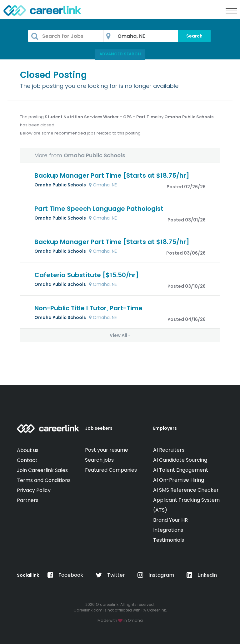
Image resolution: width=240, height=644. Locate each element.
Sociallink (28, 575)
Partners (28, 500)
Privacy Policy (34, 490)
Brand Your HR (170, 520)
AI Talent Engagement (181, 470)
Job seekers (99, 428)
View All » (120, 335)
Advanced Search (120, 54)
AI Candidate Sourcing (180, 460)
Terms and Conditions (44, 480)
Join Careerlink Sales (42, 470)
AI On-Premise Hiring (179, 480)
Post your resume (107, 450)
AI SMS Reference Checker (186, 490)
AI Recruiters (169, 450)
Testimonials (169, 540)
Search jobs (99, 460)
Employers (165, 428)
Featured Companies (111, 470)
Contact (27, 460)
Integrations (168, 530)
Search (194, 36)
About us (28, 450)
